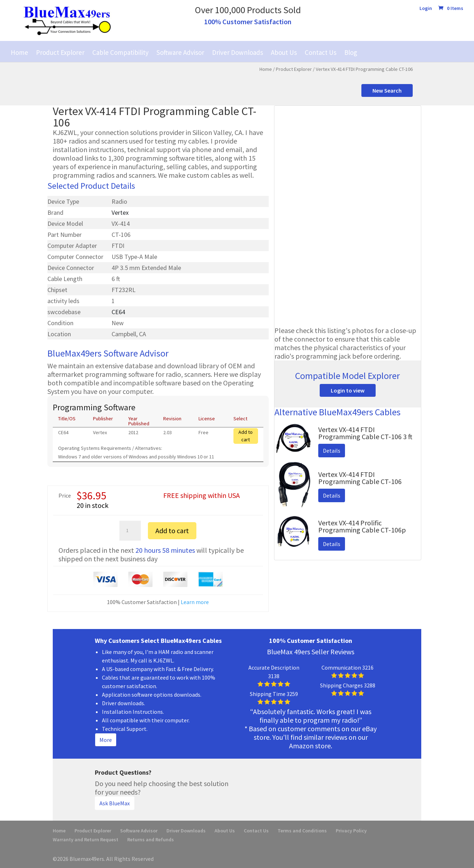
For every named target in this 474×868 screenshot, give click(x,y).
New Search (387, 90)
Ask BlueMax (115, 803)
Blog (351, 52)
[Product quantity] (130, 531)
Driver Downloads (238, 52)
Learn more (195, 602)
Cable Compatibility (120, 52)
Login (426, 9)
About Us (284, 52)
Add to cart (246, 436)
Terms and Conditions (302, 831)
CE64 (118, 312)
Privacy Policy (351, 831)
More (106, 740)
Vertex (120, 212)
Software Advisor (180, 52)
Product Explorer (60, 52)
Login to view (348, 390)
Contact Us (321, 52)
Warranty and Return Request (86, 840)
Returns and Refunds (151, 840)
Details (332, 451)
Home (19, 52)
